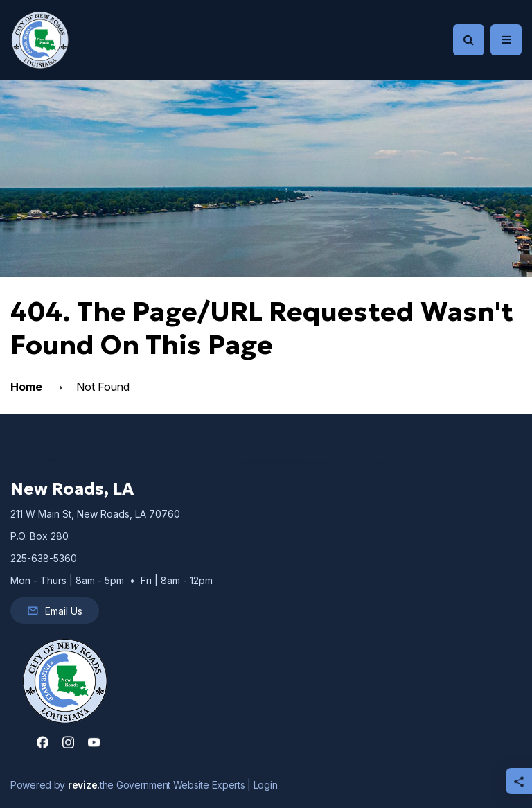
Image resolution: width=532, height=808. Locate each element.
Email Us (55, 611)
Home (26, 387)
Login (266, 785)
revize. (84, 785)
